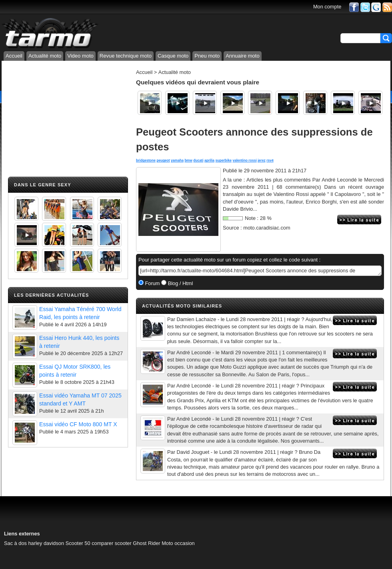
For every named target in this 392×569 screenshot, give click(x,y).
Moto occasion (178, 543)
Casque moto (173, 56)
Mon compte (327, 7)
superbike (224, 160)
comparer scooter (112, 543)
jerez (262, 160)
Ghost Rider (146, 543)
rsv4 (270, 160)
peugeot (163, 160)
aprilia (209, 160)
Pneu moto (207, 56)
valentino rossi (244, 160)
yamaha (177, 160)
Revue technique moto (126, 56)
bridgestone (146, 160)
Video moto (80, 56)
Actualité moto (45, 56)
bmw (188, 160)
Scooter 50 (78, 543)
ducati (198, 160)
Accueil (14, 56)
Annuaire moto (243, 56)
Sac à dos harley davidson (34, 543)
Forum (152, 283)
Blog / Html (180, 283)
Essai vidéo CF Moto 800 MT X (78, 424)
